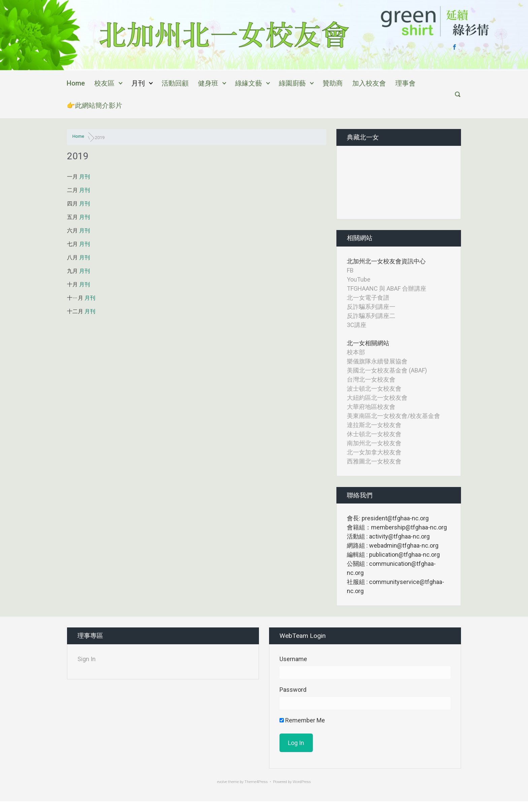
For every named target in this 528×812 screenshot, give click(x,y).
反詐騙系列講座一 (371, 307)
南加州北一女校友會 (374, 443)
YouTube (359, 279)
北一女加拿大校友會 (374, 452)
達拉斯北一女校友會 (374, 425)
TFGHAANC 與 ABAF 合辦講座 (387, 288)
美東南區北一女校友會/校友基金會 (393, 416)
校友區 (104, 83)
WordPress (302, 782)
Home (76, 83)
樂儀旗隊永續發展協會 (377, 361)
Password (293, 690)
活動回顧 (175, 83)
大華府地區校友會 (371, 407)
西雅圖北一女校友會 (374, 461)
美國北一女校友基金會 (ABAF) (387, 370)
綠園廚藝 (292, 83)
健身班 (208, 83)
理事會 (405, 83)
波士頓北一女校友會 (374, 388)
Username (293, 659)
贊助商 (333, 83)
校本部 (356, 352)
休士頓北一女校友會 (374, 434)
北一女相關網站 (368, 343)
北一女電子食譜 (368, 298)
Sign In (87, 659)
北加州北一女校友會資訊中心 (386, 261)
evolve (222, 782)
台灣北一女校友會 (371, 379)
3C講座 (357, 325)
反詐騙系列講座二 (371, 316)
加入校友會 (369, 83)
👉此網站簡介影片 (94, 105)
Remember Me (302, 720)
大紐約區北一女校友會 (377, 398)
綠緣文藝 (249, 83)
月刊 (138, 83)
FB (350, 270)
